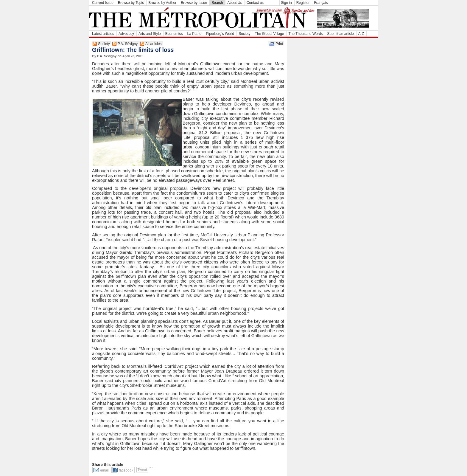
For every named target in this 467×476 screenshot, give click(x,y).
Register (303, 3)
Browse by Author (162, 3)
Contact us (255, 3)
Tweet (142, 470)
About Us (235, 3)
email (104, 470)
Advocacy (126, 34)
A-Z (361, 34)
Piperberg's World (220, 34)
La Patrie (194, 34)
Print (279, 44)
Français (321, 3)
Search (217, 3)
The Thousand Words (305, 34)
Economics (174, 34)
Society (244, 34)
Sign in (286, 3)
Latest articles (103, 34)
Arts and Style (150, 34)
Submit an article (340, 34)
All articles (154, 44)
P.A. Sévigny (128, 44)
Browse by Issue (194, 3)
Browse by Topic (131, 3)
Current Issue (103, 3)
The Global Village (270, 34)
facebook (126, 470)
